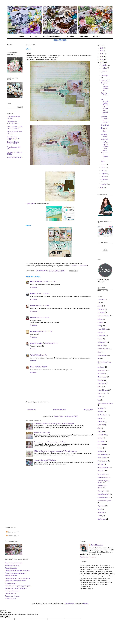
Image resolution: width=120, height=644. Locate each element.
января (104, 184)
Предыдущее (88, 410)
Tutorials (71, 36)
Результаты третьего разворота (16, 588)
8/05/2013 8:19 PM (41, 355)
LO (98, 359)
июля (104, 165)
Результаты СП (10, 599)
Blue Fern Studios (103, 316)
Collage (100, 332)
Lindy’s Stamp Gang (104, 362)
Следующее (31, 410)
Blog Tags (84, 36)
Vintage (100, 418)
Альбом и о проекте (12, 565)
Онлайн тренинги (103, 468)
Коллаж (100, 448)
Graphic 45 (101, 346)
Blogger (86, 604)
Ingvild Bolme (102, 355)
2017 (102, 51)
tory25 (33, 317)
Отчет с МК (101, 474)
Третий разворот (11, 583)
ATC (99, 303)
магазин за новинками (80, 266)
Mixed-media (102, 377)
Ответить (33, 287)
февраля (105, 179)
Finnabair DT (102, 342)
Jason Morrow (69, 604)
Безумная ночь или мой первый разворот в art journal (105, 145)
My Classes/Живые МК (52, 36)
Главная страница (60, 410)
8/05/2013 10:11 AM (49, 282)
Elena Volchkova (36, 282)
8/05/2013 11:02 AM (42, 317)
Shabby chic (102, 393)
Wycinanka (101, 425)
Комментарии (12, 536)
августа (104, 80)
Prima (99, 387)
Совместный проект (104, 501)
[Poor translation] (7, 617)
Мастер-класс (102, 454)
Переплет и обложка (12, 596)
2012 (102, 188)
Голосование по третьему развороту (18, 586)
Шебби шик (101, 519)
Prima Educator (103, 390)
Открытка (101, 471)
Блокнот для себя (104, 130)
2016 (102, 54)
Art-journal (101, 313)
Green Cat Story (103, 349)
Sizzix (99, 397)
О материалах (102, 461)
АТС (99, 428)
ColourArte (101, 336)
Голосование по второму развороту (17, 578)
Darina (33, 305)
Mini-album (105, 125)
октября (104, 71)
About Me (34, 36)
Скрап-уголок (102, 491)
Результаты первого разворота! (105, 87)
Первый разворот (11, 568)
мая (103, 171)
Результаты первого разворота (16, 573)
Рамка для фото (103, 477)
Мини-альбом (102, 458)
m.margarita (35, 331)
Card (99, 326)
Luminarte (101, 367)
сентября (105, 76)
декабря (105, 65)
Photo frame (102, 384)
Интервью (101, 441)
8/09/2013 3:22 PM (41, 367)
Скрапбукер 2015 (103, 498)
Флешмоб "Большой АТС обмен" (45, 460)
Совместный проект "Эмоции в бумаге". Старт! (50, 442)
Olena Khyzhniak (36, 343)
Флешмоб (101, 513)
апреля (104, 174)
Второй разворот (11, 576)
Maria (32, 367)
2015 (102, 57)
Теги (99, 509)
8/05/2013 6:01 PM (52, 343)
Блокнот (100, 438)
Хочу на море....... (105, 95)
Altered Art (101, 309)
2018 (102, 48)
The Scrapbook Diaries (15, 157)
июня (104, 168)
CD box (100, 319)
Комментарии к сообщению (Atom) (66, 416)
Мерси (33, 294)
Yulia (32, 355)
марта (104, 177)
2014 (102, 60)
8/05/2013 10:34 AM (42, 294)
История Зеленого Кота (42, 433)
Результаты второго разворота (16, 581)
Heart (99, 352)
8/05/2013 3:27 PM (46, 331)
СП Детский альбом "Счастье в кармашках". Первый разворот (55, 451)
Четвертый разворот (12, 591)
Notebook (101, 380)
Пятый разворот (11, 593)
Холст (100, 516)
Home (22, 36)
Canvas (100, 322)
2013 (102, 63)
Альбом (100, 431)
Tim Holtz (101, 408)
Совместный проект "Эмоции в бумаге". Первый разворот (54, 424)
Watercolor (101, 421)
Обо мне (100, 464)
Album (100, 306)
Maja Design (102, 370)
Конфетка (101, 451)
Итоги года (101, 445)
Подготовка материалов (13, 563)
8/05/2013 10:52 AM (42, 305)
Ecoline (100, 339)
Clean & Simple (103, 329)
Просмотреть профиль (88, 557)
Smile (103, 161)
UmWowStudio (102, 415)
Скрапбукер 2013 (103, 494)
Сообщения (11, 532)
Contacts (97, 36)
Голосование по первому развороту (18, 571)
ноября (104, 68)
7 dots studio (102, 299)
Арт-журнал (102, 435)
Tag (99, 400)
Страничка (101, 506)
